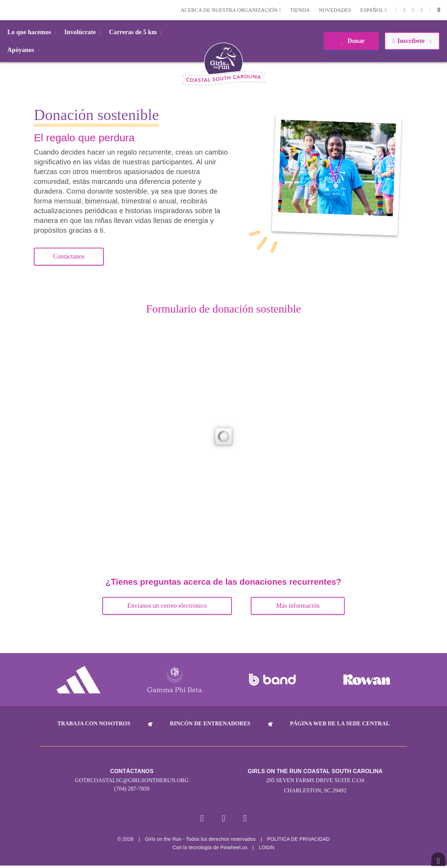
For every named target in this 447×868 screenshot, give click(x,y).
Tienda (300, 10)
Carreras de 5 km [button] (137, 32)
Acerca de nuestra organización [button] (231, 10)
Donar (351, 41)
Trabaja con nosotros (94, 723)
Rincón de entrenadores (210, 723)
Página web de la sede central (340, 723)
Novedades (335, 10)
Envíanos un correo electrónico (167, 606)
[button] (439, 10)
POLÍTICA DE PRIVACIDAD (298, 841)
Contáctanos (69, 256)
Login (7, 10)
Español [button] (373, 10)
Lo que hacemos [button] (33, 32)
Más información (298, 606)
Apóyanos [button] (25, 50)
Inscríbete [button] (412, 41)
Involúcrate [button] (84, 32)
